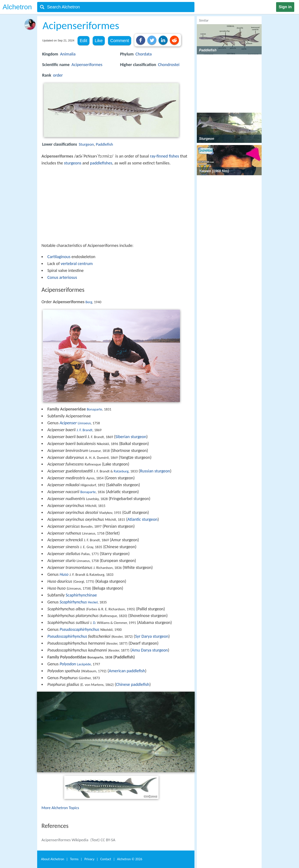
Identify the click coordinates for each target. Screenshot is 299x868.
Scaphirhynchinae (81, 595)
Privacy (89, 859)
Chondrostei (169, 65)
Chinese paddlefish (133, 684)
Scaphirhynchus (73, 602)
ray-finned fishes (165, 156)
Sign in (285, 7)
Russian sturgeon (155, 471)
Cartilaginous (59, 257)
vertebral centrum (77, 264)
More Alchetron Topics (60, 808)
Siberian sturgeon (131, 437)
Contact (106, 859)
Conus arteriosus (62, 277)
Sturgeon (86, 144)
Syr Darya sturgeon (152, 636)
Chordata (144, 54)
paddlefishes (101, 163)
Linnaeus (84, 423)
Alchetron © (130, 859)
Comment (120, 41)
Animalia (68, 54)
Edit (83, 41)
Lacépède (84, 664)
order (58, 75)
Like (99, 41)
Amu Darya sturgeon (150, 650)
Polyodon (68, 664)
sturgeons (73, 163)
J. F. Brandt (84, 430)
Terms (74, 859)
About (53, 859)
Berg (89, 302)
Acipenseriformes (87, 65)
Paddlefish (105, 144)
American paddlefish (127, 671)
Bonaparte (95, 409)
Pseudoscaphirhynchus (80, 629)
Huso (64, 574)
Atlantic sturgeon (142, 519)
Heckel (93, 602)
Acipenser (68, 423)
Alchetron (17, 7)
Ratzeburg (121, 471)
